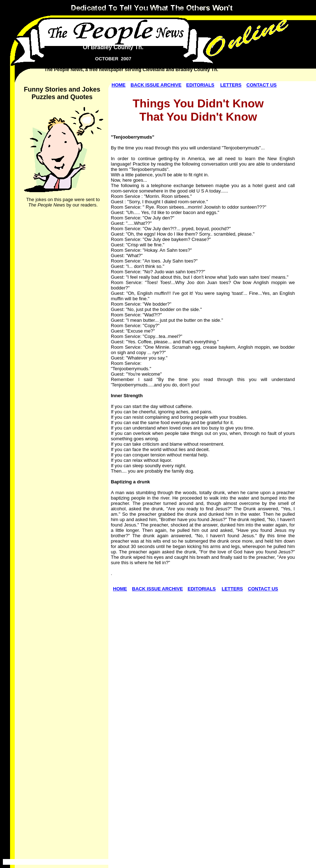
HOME (119, 85)
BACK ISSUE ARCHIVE (156, 85)
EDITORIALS (200, 85)
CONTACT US (261, 85)
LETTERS (231, 85)
